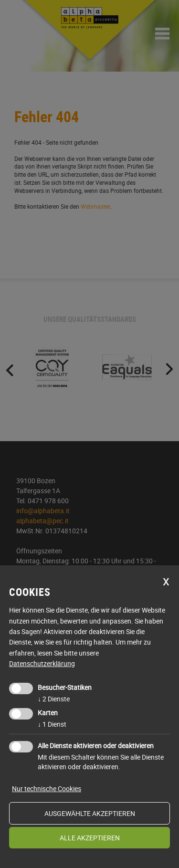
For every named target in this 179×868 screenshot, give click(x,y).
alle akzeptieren (90, 838)
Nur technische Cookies (47, 789)
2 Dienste (54, 699)
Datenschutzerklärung (42, 663)
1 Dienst (52, 724)
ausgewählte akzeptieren (90, 813)
